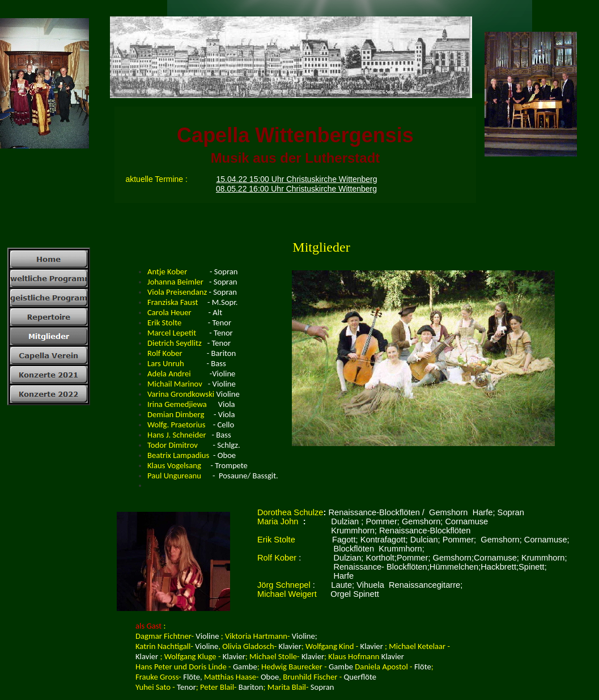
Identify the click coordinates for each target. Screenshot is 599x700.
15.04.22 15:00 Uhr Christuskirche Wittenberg (296, 179)
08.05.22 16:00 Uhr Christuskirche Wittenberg (296, 189)
